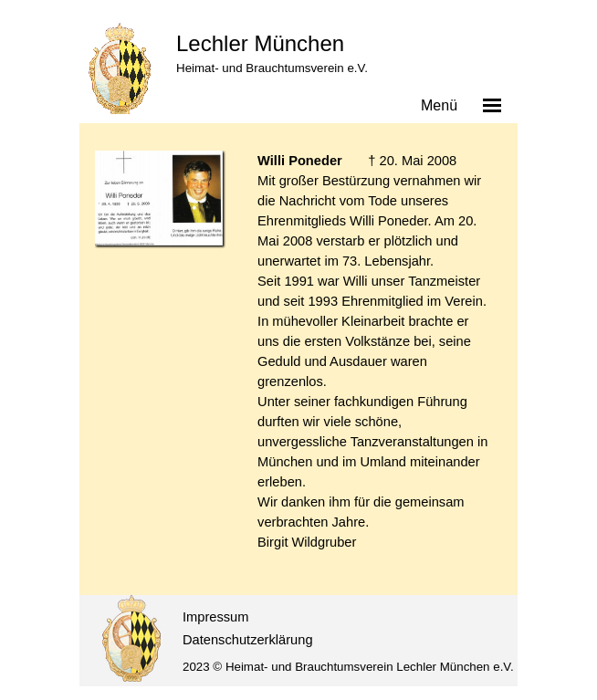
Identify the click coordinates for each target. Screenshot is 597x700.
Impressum (215, 617)
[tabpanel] (376, 361)
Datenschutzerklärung (248, 640)
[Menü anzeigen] (492, 105)
